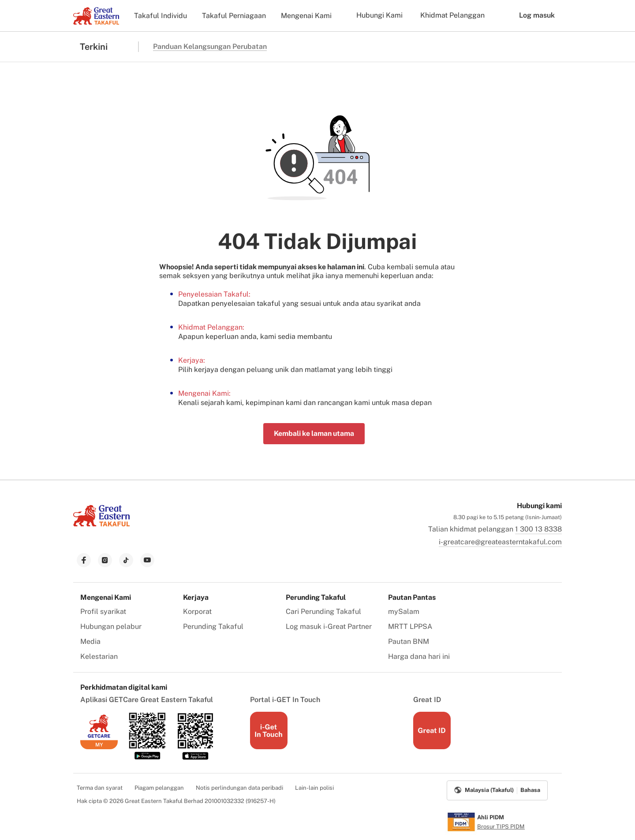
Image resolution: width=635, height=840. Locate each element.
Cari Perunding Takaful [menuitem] (323, 611)
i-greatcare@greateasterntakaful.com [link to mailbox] (500, 542)
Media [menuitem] (90, 641)
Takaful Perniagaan (234, 16)
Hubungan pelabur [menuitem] (111, 626)
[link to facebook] (84, 560)
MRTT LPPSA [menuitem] (410, 626)
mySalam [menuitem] (404, 611)
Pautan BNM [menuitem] (409, 641)
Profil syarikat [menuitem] (103, 611)
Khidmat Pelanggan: (211, 327)
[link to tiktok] (126, 560)
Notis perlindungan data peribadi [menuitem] (239, 788)
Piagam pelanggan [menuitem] (159, 788)
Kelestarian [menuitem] (99, 656)
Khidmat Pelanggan (452, 15)
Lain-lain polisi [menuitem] (314, 788)
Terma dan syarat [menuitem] (100, 788)
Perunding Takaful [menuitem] (213, 626)
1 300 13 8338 (538, 529)
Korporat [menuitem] (197, 611)
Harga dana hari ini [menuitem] (419, 656)
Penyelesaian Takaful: (214, 294)
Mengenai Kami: (204, 393)
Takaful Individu (161, 16)
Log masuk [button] (530, 15)
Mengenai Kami (306, 16)
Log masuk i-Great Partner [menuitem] (329, 626)
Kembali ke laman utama (314, 433)
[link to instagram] (105, 560)
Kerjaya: (192, 360)
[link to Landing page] (101, 527)
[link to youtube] (147, 560)
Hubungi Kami (379, 15)
